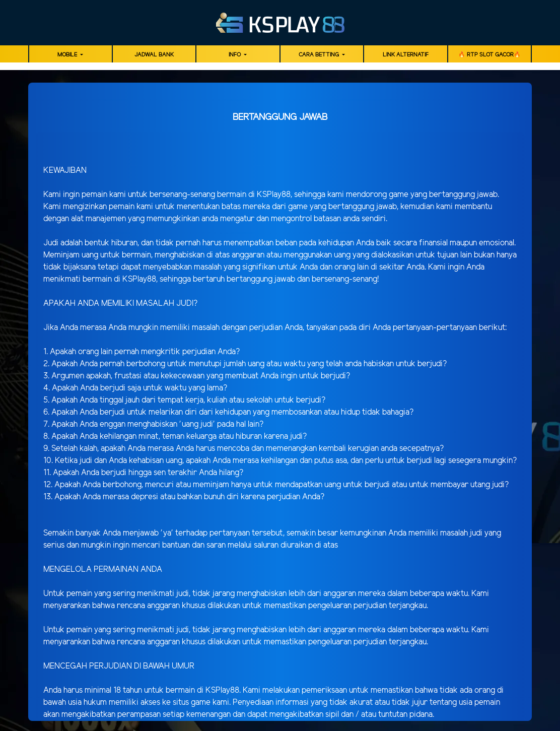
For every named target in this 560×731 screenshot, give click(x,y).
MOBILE (68, 55)
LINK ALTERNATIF (406, 55)
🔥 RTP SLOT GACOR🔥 (489, 55)
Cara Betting (320, 55)
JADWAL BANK (154, 55)
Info (235, 55)
